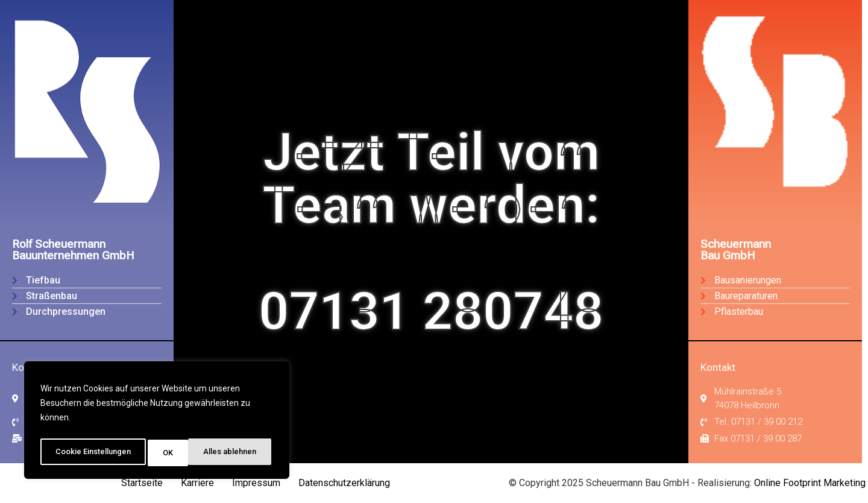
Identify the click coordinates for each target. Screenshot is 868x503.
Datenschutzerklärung (344, 483)
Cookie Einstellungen (94, 453)
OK (256, 453)
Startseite (142, 483)
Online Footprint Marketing (810, 483)
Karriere (197, 483)
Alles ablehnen (193, 453)
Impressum (256, 483)
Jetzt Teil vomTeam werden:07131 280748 (431, 231)
